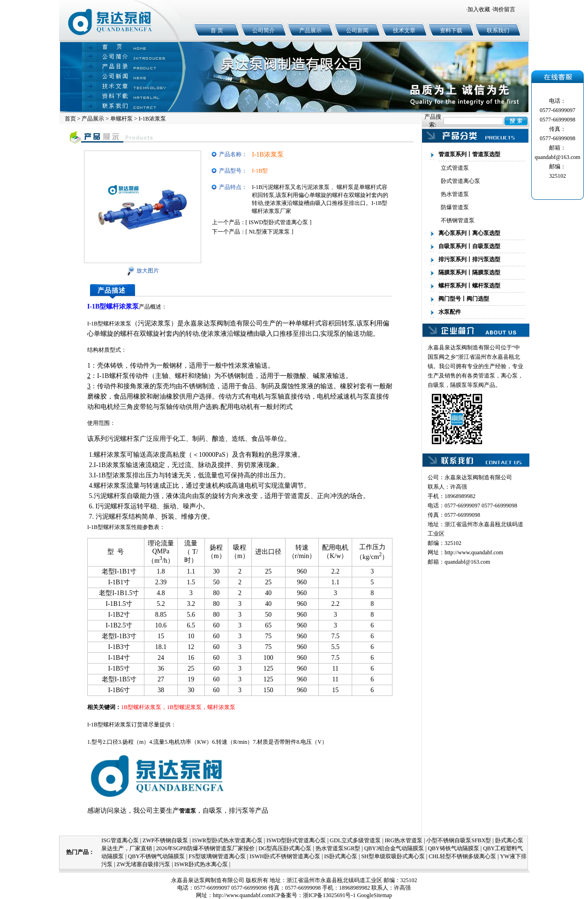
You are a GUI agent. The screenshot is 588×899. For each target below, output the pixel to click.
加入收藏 (479, 9)
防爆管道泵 (455, 207)
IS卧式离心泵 (341, 856)
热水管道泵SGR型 (338, 848)
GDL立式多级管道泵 (355, 840)
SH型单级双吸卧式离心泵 (393, 856)
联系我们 (498, 30)
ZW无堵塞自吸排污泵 (144, 864)
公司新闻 (357, 30)
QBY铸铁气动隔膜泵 (453, 848)
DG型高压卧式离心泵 (285, 848)
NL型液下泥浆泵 (270, 232)
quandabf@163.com (467, 562)
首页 (70, 119)
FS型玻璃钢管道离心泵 (217, 856)
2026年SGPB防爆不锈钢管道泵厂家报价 (205, 848)
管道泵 (487, 376)
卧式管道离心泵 (460, 181)
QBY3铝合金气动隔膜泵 (394, 848)
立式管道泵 (455, 168)
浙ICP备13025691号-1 (329, 895)
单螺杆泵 (121, 119)
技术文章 (404, 30)
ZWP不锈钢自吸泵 (165, 840)
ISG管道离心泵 (120, 840)
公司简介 (264, 30)
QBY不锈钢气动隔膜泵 (156, 856)
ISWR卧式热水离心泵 (201, 864)
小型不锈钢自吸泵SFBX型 (459, 840)
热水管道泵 (455, 194)
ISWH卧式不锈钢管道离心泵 (285, 856)
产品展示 (310, 30)
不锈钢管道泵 (458, 220)
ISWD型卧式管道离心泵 (279, 222)
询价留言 (504, 9)
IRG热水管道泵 (403, 840)
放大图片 (143, 271)
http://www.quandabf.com (474, 552)
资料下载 (451, 30)
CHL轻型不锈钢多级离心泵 (462, 856)
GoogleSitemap (374, 895)
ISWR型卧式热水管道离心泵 (227, 840)
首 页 (217, 30)
